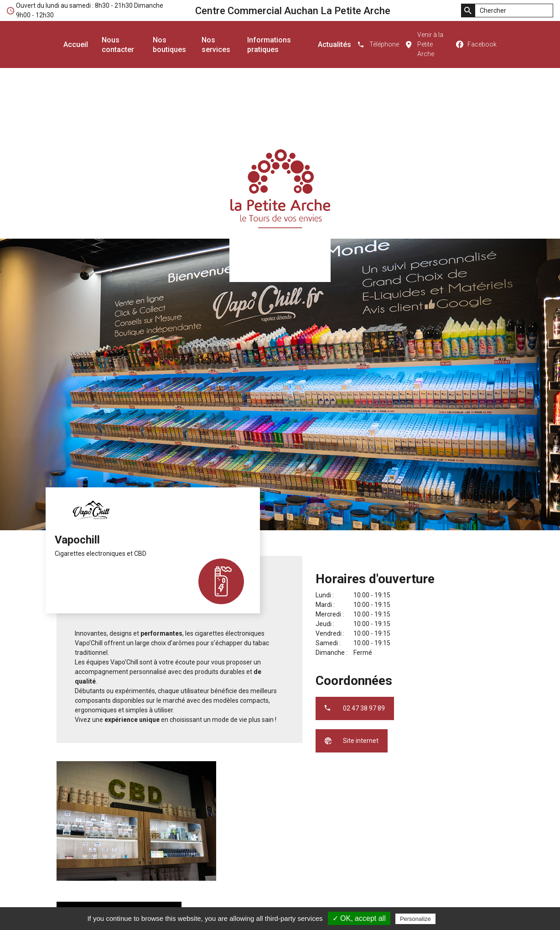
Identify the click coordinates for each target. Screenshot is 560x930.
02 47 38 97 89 (364, 708)
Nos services (216, 45)
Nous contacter (118, 45)
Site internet (361, 741)
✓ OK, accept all (359, 918)
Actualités (334, 44)
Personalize (415, 919)
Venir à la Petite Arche (430, 44)
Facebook (482, 44)
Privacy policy (460, 919)
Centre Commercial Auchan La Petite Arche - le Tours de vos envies (280, 189)
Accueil (76, 44)
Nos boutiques (169, 45)
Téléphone (384, 44)
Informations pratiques (269, 45)
